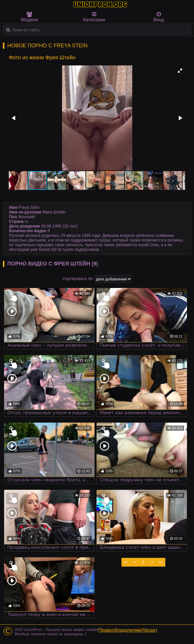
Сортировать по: (78, 279)
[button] (180, 71)
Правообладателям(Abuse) (128, 630)
